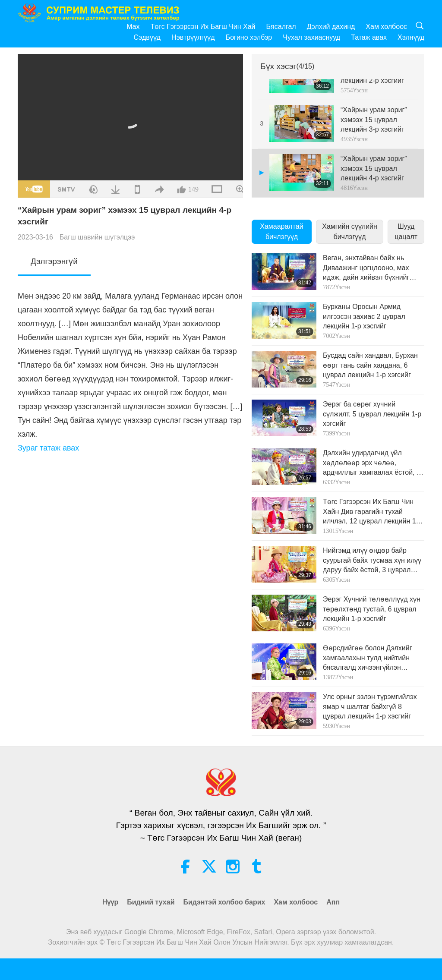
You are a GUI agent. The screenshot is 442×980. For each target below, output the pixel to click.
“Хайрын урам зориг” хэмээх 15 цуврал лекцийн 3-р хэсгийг (374, 120)
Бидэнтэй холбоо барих (224, 902)
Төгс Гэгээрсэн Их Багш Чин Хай (203, 27)
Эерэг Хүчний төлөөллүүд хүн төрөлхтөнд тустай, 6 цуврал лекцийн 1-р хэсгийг (372, 609)
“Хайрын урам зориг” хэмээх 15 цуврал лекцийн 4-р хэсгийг (374, 168)
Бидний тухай (151, 902)
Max (133, 27)
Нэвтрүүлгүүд (193, 37)
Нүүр (110, 902)
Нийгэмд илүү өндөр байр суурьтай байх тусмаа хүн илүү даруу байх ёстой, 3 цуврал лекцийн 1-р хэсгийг (372, 561)
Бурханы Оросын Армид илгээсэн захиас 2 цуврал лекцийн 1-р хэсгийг (364, 316)
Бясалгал (281, 27)
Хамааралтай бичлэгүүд (281, 232)
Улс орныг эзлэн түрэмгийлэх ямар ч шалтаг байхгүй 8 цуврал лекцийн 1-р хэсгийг (370, 706)
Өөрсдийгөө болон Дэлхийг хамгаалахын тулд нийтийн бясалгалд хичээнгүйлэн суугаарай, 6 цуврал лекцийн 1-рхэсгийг (373, 658)
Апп (333, 902)
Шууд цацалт (406, 232)
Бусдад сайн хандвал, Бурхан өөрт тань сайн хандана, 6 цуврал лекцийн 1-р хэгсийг (370, 365)
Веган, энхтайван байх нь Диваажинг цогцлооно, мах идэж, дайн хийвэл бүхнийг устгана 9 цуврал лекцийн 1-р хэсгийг (370, 268)
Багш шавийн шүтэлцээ (97, 237)
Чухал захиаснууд (311, 37)
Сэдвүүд (147, 37)
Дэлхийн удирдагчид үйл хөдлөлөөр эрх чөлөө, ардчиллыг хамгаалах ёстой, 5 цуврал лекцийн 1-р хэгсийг (372, 463)
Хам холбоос (386, 27)
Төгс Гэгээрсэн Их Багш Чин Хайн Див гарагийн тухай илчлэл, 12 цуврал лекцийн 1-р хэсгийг (373, 512)
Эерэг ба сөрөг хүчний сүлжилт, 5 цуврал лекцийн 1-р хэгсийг (372, 414)
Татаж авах (369, 37)
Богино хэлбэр (249, 37)
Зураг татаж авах (48, 448)
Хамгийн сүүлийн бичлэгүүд (350, 232)
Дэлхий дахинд (331, 27)
